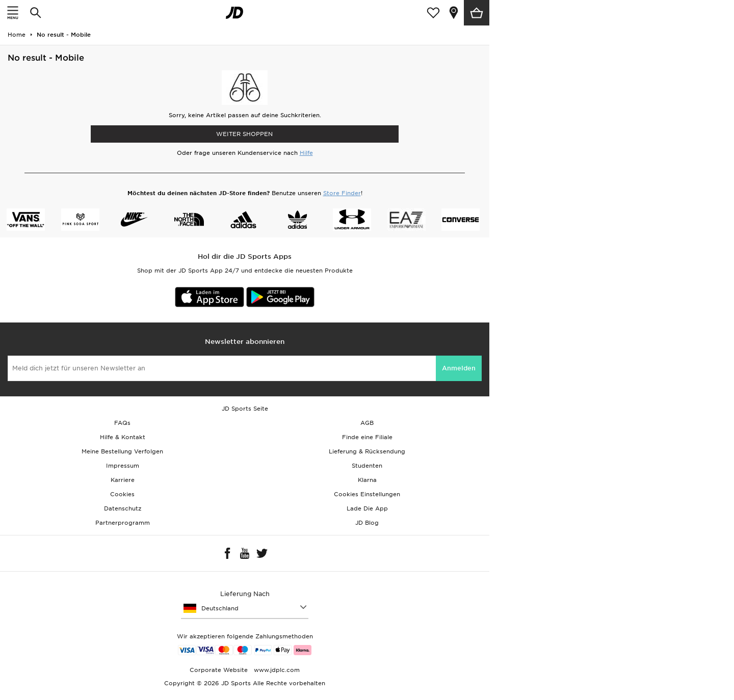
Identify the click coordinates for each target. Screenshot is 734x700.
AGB (367, 423)
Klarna (367, 480)
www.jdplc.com (276, 670)
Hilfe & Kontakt (123, 437)
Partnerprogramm (123, 523)
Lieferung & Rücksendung (367, 451)
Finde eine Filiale (367, 437)
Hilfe (306, 153)
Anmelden (459, 368)
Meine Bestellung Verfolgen (122, 451)
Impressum (123, 466)
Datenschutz (123, 508)
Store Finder (342, 193)
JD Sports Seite (245, 409)
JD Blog (367, 523)
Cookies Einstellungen (367, 494)
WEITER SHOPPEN (244, 134)
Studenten (367, 466)
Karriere (123, 480)
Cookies (122, 494)
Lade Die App (367, 508)
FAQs (122, 423)
